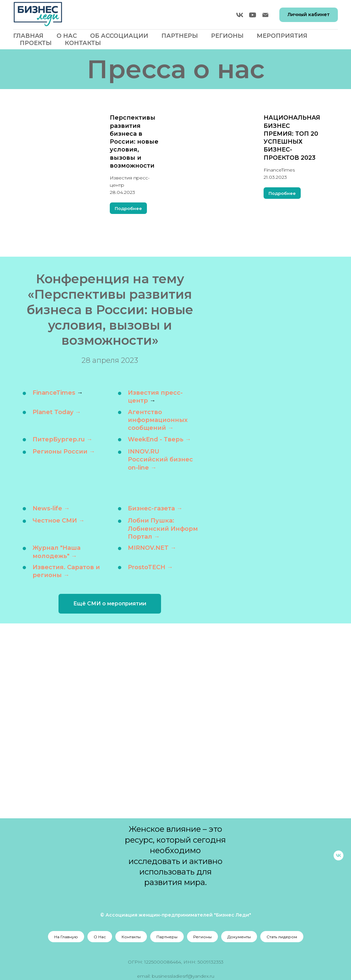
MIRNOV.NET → (152, 548)
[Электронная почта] (265, 15)
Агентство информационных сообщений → (158, 420)
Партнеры (180, 36)
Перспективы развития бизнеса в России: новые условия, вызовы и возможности (134, 142)
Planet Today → (57, 412)
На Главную (66, 937)
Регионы (202, 937)
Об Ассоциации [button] (119, 36)
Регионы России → (64, 452)
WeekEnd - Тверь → (159, 439)
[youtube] (253, 15)
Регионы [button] (227, 36)
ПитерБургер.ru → (62, 439)
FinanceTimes (54, 393)
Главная (28, 36)
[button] (110, 604)
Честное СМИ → (59, 521)
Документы (239, 937)
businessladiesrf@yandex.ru (183, 976)
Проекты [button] (36, 43)
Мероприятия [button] (282, 36)
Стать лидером (282, 937)
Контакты (83, 43)
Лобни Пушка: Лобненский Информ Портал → (163, 529)
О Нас (67, 36)
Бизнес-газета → (155, 508)
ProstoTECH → (150, 567)
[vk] (240, 15)
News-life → (51, 508)
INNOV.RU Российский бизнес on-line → (160, 460)
